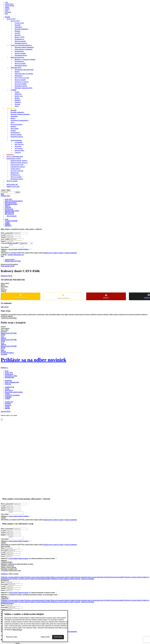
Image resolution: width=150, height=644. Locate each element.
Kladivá (13, 126)
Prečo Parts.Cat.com (22, 78)
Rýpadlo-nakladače (21, 29)
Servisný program (17, 171)
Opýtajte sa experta (22, 82)
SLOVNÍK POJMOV (9, 4)
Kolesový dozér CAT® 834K (13, 261)
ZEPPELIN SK (10, 387)
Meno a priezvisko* (7, 233)
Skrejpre (18, 35)
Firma (3, 556)
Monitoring (15, 173)
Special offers (19, 150)
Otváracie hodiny (21, 84)
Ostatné (17, 104)
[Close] (2, 420)
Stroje (7, 371)
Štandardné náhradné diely (24, 70)
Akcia (17, 106)
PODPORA (8, 381)
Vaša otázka (5, 247)
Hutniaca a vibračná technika (25, 59)
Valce (13, 122)
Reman (17, 72)
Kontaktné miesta (21, 43)
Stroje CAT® (15, 21)
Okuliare (18, 102)
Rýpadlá (18, 25)
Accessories (19, 148)
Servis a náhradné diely (12, 382)
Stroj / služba (5, 239)
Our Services (19, 144)
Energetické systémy (14, 159)
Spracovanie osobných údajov (14, 392)
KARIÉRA (7, 7)
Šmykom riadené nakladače (24, 47)
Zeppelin (7, 17)
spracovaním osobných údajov (19, 558)
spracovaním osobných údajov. (19, 249)
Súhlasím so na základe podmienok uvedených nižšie (29, 558)
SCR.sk (8, 412)
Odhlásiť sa (4, 574)
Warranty (18, 146)
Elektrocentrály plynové (19, 163)
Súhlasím (5, 561)
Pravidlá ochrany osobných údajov (53, 253)
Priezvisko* (5, 550)
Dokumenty (19, 76)
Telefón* (4, 237)
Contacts (18, 152)
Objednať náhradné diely (24, 88)
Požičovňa (8, 384)
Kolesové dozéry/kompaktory (9, 265)
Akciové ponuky (20, 41)
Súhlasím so (16, 249)
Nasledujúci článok (6, 276)
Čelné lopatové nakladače (24, 49)
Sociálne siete (9, 402)
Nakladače (18, 27)
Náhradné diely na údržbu (24, 74)
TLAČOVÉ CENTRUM (10, 6)
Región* (3, 241)
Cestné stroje (19, 23)
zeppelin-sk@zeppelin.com (16, 255)
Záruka (13, 131)
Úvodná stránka (10, 260)
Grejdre (17, 33)
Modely (17, 98)
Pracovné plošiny (17, 124)
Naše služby (15, 129)
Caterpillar (19, 142)
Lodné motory (16, 169)
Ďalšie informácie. (18, 630)
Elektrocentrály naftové (19, 161)
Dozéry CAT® (20, 37)
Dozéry (13, 118)
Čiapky (17, 92)
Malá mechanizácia (17, 57)
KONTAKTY (7, 9)
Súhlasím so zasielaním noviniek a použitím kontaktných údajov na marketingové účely (30, 595)
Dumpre (18, 31)
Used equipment (16, 140)
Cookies (7, 394)
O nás (6, 3)
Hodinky (18, 100)
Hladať (6, 14)
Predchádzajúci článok (8, 266)
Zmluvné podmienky (71, 253)
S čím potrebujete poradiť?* (10, 243)
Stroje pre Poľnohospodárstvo (21, 45)
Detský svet (19, 96)
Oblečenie (18, 94)
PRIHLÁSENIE (8, 12)
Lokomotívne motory (18, 167)
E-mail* (3, 235)
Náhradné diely (16, 68)
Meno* (3, 548)
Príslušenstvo (19, 39)
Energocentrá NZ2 (17, 165)
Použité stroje (11, 108)
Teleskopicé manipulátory (20, 120)
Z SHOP (7, 11)
